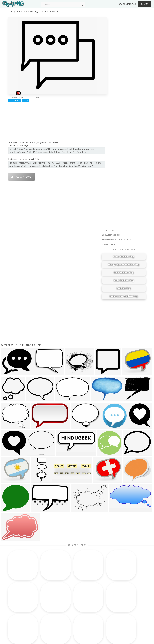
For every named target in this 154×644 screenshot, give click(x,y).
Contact (122, 599)
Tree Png (68, 602)
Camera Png (69, 599)
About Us (123, 595)
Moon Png (68, 609)
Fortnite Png (69, 620)
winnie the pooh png (19, 602)
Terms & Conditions (128, 602)
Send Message (15, 100)
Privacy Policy (125, 609)
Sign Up (144, 4)
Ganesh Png (96, 617)
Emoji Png (95, 609)
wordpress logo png (18, 595)
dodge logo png (16, 617)
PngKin (39, 613)
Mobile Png (41, 617)
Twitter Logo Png (44, 599)
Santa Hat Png (43, 602)
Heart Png (41, 620)
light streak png (16, 599)
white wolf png (16, 613)
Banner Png (96, 620)
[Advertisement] (58, 121)
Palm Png (68, 595)
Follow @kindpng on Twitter (132, 624)
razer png (13, 620)
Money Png (96, 595)
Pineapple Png (98, 606)
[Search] (82, 5)
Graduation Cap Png (73, 613)
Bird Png (95, 602)
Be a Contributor (127, 4)
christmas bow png (18, 609)
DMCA (25, 100)
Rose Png (40, 606)
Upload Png (124, 613)
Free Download (22, 177)
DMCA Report (125, 606)
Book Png (95, 613)
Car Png (94, 599)
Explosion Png (70, 617)
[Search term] (63, 4)
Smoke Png (69, 606)
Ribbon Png (41, 609)
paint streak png (16, 606)
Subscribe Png (43, 595)
